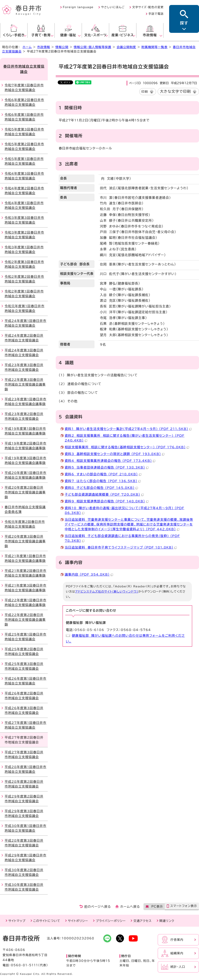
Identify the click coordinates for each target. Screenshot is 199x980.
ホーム (27, 47)
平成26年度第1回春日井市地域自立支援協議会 (25, 681)
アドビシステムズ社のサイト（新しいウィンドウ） (107, 591)
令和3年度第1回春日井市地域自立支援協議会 (24, 250)
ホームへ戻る (130, 907)
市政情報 (44, 47)
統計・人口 (178, 967)
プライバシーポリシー (111, 921)
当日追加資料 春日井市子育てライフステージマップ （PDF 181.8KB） (121, 547)
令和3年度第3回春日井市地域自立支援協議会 (24, 220)
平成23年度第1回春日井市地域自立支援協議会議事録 (25, 402)
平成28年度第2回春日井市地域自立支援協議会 (24, 784)
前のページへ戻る (98, 907)
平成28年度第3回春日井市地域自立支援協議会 (24, 843)
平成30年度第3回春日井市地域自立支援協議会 (24, 887)
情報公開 (62, 47)
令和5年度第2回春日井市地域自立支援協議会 (24, 146)
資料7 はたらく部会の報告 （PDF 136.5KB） (103, 481)
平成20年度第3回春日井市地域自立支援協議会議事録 (25, 541)
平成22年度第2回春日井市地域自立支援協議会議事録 (25, 620)
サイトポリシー (78, 921)
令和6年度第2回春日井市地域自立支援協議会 (24, 102)
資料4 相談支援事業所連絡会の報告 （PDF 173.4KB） (110, 461)
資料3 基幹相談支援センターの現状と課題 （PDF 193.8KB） (115, 454)
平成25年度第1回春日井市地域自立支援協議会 (25, 637)
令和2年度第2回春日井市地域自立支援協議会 (24, 279)
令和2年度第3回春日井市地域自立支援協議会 (24, 264)
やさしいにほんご (113, 7)
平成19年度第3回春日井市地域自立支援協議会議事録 (25, 460)
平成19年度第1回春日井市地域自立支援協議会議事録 (25, 431)
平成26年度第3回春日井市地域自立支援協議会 (24, 710)
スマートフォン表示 (184, 906)
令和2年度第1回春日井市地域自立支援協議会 (24, 294)
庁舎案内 (177, 940)
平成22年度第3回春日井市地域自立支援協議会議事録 (25, 384)
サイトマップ (17, 921)
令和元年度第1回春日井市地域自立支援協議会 (24, 308)
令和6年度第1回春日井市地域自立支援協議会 (24, 117)
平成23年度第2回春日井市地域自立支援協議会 (24, 416)
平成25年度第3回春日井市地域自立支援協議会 (24, 666)
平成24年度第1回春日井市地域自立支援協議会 (25, 323)
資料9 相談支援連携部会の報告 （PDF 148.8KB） (107, 501)
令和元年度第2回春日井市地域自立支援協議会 (25, 524)
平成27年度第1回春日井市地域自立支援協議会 (25, 725)
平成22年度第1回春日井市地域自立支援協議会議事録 (25, 603)
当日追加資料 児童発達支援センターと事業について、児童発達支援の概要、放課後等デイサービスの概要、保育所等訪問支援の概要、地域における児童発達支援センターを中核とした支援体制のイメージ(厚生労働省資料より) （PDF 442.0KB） (129, 524)
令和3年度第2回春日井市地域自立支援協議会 (24, 235)
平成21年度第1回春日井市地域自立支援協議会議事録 (25, 558)
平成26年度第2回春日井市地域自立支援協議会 (24, 696)
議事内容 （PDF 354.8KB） (89, 574)
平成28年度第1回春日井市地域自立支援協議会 (25, 769)
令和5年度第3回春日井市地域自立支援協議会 (24, 132)
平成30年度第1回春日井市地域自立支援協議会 (25, 828)
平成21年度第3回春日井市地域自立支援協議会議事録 (25, 588)
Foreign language (78, 7)
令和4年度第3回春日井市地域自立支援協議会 (24, 176)
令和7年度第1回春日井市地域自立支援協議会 (24, 88)
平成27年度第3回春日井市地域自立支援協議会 (24, 755)
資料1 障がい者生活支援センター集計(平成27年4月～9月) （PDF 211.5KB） (128, 429)
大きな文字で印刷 (175, 91)
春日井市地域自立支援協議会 (24, 69)
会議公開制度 (126, 47)
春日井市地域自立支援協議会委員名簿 (25, 509)
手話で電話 (156, 14)
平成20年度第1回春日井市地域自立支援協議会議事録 (25, 475)
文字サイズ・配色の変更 (148, 7)
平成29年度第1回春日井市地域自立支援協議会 (25, 858)
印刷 (145, 92)
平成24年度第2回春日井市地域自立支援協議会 (24, 338)
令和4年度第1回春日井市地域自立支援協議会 (24, 205)
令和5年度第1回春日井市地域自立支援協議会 (24, 161)
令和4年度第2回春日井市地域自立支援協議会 (24, 191)
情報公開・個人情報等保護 (92, 47)
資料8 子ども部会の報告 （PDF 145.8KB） (101, 488)
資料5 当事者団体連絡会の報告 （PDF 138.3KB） (107, 467)
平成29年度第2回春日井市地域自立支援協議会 (24, 799)
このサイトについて (47, 921)
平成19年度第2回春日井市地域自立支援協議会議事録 (25, 446)
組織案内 (177, 953)
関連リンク (167, 921)
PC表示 (157, 906)
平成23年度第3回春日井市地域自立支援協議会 (24, 367)
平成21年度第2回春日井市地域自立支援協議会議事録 (25, 573)
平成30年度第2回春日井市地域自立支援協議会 (24, 872)
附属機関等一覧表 (155, 47)
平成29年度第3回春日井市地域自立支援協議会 (24, 813)
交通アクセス (142, 921)
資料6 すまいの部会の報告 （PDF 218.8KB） (103, 474)
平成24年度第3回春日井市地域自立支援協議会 (24, 353)
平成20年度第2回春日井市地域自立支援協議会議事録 (25, 492)
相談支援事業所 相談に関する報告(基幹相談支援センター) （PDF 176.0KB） (127, 447)
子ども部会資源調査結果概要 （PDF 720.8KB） (104, 494)
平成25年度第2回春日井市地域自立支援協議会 (24, 651)
